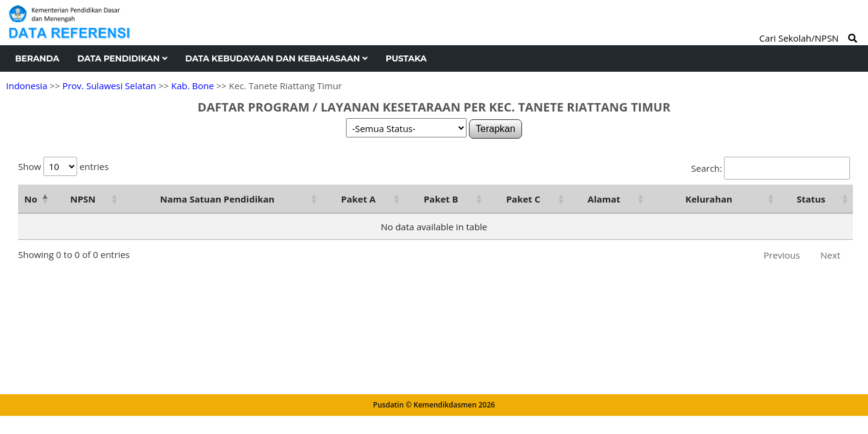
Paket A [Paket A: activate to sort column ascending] (358, 199)
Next (830, 255)
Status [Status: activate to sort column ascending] (811, 199)
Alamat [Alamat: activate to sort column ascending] (604, 199)
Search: (771, 168)
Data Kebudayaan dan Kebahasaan (276, 58)
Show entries (63, 166)
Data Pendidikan (122, 58)
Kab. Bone (193, 86)
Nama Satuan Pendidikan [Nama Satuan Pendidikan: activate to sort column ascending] (218, 199)
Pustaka (406, 58)
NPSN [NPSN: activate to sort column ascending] (83, 199)
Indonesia (27, 86)
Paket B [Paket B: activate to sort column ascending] (441, 199)
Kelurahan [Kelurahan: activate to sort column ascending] (709, 199)
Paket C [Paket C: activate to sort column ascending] (524, 199)
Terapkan (495, 129)
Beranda (37, 58)
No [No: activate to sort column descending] (30, 199)
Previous (782, 255)
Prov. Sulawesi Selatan (109, 86)
